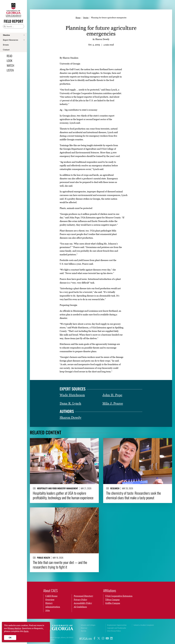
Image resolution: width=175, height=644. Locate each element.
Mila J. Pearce (113, 403)
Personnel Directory (83, 596)
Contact (6, 50)
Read (9, 56)
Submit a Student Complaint (144, 625)
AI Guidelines (80, 607)
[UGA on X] (99, 639)
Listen (10, 70)
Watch (10, 65)
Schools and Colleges (88, 625)
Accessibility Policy (83, 603)
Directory (84, 628)
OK (10, 638)
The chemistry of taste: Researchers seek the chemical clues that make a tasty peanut (133, 495)
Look (9, 61)
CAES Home (51, 596)
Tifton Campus (112, 600)
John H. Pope (112, 395)
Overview (50, 600)
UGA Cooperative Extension (119, 596)
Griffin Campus (113, 603)
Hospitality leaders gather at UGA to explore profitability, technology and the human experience (63, 495)
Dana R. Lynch (70, 403)
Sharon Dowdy (70, 417)
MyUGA (83, 631)
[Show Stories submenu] (24, 35)
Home (78, 18)
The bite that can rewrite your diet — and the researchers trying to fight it (60, 565)
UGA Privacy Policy (114, 631)
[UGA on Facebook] (95, 639)
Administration (53, 607)
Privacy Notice (14, 628)
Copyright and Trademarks (117, 628)
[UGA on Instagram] (103, 639)
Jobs (48, 610)
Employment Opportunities (117, 625)
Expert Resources (11, 40)
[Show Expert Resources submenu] (24, 40)
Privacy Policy (80, 600)
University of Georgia (60, 628)
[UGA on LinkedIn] (111, 639)
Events (6, 45)
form (26, 631)
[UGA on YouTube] (108, 639)
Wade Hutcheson (72, 395)
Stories (6, 35)
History (49, 603)
